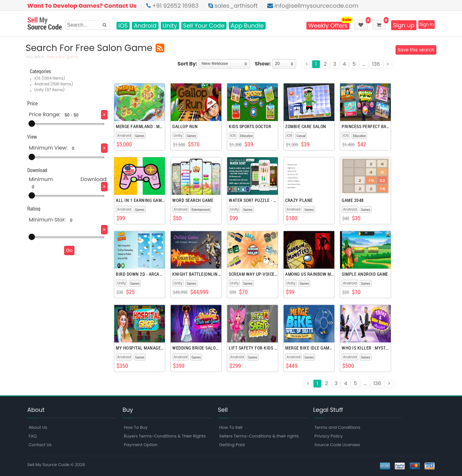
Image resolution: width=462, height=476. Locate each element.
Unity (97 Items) (50, 90)
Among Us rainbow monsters (309, 274)
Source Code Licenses (337, 445)
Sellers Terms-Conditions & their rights (259, 436)
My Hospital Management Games (140, 348)
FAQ (33, 436)
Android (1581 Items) (54, 84)
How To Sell (231, 427)
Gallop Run (185, 126)
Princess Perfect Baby (366, 126)
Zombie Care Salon (306, 126)
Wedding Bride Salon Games (197, 348)
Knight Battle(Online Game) (197, 274)
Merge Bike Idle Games (309, 348)
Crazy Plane (299, 200)
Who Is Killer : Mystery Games (366, 348)
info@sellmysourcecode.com (313, 6)
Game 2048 (353, 200)
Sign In (423, 25)
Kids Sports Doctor (250, 126)
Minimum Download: (68, 179)
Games (140, 136)
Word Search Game (193, 200)
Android (145, 26)
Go (69, 250)
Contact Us (40, 445)
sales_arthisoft (233, 6)
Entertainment (201, 209)
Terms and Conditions (337, 427)
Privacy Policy (329, 436)
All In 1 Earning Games (140, 200)
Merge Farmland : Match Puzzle (140, 126)
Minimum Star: (47, 220)
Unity (170, 26)
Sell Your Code (204, 26)
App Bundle (247, 26)
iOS (123, 26)
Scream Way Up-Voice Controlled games (253, 274)
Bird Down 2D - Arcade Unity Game (140, 274)
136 (376, 64)
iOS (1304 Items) (50, 78)
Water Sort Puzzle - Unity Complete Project (253, 200)
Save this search (414, 50)
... (364, 64)
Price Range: (45, 114)
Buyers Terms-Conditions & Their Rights (165, 436)
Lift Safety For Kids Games (253, 348)
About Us (38, 427)
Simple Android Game (365, 274)
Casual (301, 136)
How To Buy (136, 427)
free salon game (64, 57)
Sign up (397, 25)
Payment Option (141, 445)
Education (246, 136)
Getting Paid (232, 445)
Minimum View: (48, 148)
